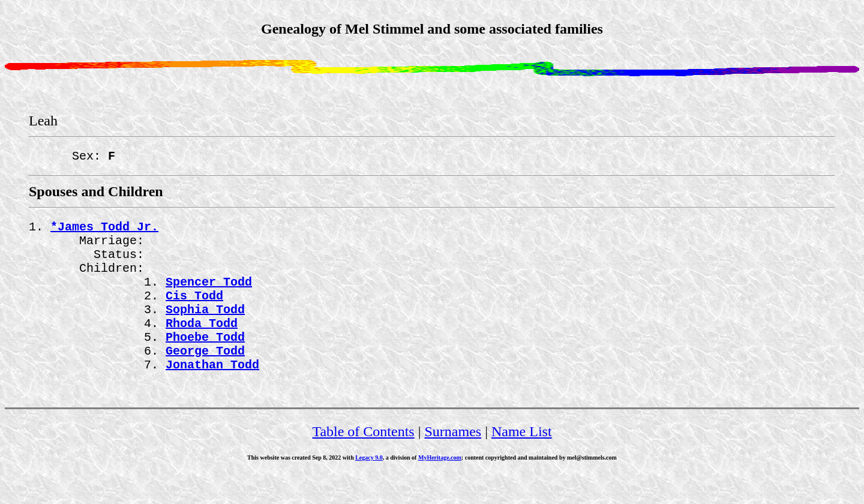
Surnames (453, 460)
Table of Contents (363, 460)
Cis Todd (194, 312)
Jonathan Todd (212, 393)
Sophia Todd (205, 328)
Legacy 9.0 (369, 486)
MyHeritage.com (440, 486)
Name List (522, 460)
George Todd (205, 376)
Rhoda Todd (202, 344)
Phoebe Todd (205, 360)
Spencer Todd (209, 295)
